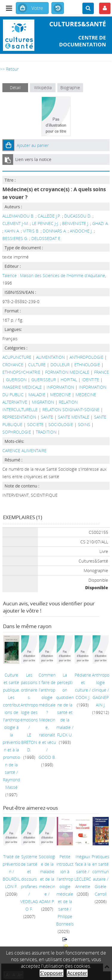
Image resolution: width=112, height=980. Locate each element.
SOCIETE (35, 424)
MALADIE (37, 395)
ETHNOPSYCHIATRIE (21, 372)
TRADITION (46, 432)
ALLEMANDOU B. (18, 216)
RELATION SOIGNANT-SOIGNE (71, 410)
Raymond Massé (11, 783)
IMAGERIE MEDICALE (22, 387)
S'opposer (52, 973)
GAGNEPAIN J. (101, 701)
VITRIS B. (31, 231)
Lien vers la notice (33, 159)
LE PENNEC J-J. (45, 223)
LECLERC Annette (83, 883)
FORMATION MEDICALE (67, 372)
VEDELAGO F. (29, 905)
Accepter (77, 973)
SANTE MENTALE (74, 417)
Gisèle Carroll (101, 890)
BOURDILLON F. (11, 883)
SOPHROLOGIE (17, 432)
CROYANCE (13, 365)
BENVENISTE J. (76, 223)
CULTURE (37, 365)
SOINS (84, 424)
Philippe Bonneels (65, 920)
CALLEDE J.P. (49, 216)
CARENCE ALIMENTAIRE (24, 451)
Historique (58, 8)
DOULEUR (60, 365)
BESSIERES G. (15, 238)
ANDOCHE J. (81, 231)
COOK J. (83, 697)
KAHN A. (12, 231)
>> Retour (9, 69)
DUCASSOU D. (78, 216)
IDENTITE (90, 380)
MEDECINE (60, 395)
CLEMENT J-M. (16, 223)
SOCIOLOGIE (61, 424)
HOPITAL (69, 380)
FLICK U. (65, 735)
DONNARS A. (55, 231)
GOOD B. (47, 757)
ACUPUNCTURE (17, 357)
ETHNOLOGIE (87, 365)
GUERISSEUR (44, 380)
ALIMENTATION (50, 357)
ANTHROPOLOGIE (86, 357)
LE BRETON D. (29, 742)
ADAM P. (47, 901)
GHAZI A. (101, 223)
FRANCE (102, 372)
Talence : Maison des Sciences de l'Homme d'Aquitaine (54, 275)
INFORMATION (60, 387)
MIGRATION (43, 402)
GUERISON (16, 380)
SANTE (47, 417)
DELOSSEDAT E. (46, 238)
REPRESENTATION (19, 417)
